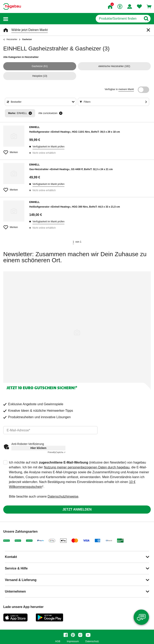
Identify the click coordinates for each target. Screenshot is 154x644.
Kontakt (11, 557)
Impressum (73, 641)
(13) (40, 76)
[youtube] (88, 635)
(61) (40, 66)
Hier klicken (38, 448)
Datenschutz (92, 641)
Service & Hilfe (16, 568)
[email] (50, 430)
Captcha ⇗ (57, 452)
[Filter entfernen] (30, 113)
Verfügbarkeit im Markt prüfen (48, 147)
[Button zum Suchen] (146, 19)
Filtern (87, 102)
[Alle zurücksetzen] (61, 113)
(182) (114, 66)
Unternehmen (15, 591)
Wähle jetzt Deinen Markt (30, 30)
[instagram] (80, 635)
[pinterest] (73, 635)
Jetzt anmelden (77, 509)
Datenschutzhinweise (63, 496)
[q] (119, 19)
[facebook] (66, 635)
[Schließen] (148, 30)
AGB (58, 641)
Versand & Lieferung (21, 580)
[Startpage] (12, 6)
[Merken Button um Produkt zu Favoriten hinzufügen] (14, 151)
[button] (6, 19)
